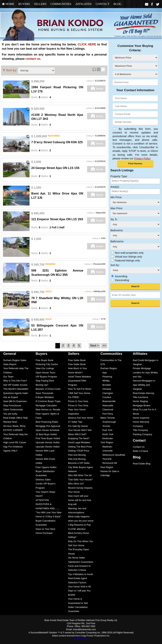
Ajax (104, 373)
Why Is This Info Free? (15, 381)
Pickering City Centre (47, 364)
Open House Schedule (48, 430)
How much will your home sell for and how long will (80, 500)
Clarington (107, 393)
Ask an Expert (11, 397)
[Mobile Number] (135, 122)
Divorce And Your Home (81, 418)
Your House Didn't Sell (80, 430)
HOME (8, 4)
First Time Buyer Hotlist (48, 438)
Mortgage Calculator (46, 405)
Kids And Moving (77, 459)
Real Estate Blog (142, 464)
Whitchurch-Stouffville (113, 455)
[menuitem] (8, 4)
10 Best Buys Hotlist (46, 434)
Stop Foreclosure (12, 405)
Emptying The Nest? (79, 438)
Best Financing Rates (47, 422)
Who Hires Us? (76, 484)
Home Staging (140, 401)
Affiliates (84, 4)
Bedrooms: (117, 230)
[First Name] (135, 98)
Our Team (8, 377)
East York (106, 430)
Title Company (140, 430)
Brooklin (106, 385)
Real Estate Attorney (144, 393)
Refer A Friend (140, 451)
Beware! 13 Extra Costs (48, 389)
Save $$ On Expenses (15, 401)
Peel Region (107, 467)
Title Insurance (141, 397)
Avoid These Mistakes (80, 377)
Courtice (106, 397)
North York (107, 434)
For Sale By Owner (78, 426)
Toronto (105, 426)
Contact (103, 4)
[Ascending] (112, 276)
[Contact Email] (135, 114)
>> (104, 346)
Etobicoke (107, 438)
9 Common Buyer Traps (48, 401)
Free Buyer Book (44, 360)
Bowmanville (108, 401)
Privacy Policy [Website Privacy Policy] (142, 158)
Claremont (107, 410)
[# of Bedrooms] (135, 74)
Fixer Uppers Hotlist (46, 467)
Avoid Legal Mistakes (79, 442)
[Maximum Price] (135, 66)
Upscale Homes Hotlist (48, 442)
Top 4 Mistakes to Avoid (80, 574)
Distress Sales (43, 480)
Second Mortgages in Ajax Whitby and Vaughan (144, 385)
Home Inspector (141, 418)
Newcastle (107, 405)
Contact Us (139, 447)
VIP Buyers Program (46, 377)
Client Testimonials (13, 410)
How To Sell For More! (80, 389)
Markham (106, 447)
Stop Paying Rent (45, 381)
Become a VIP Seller (79, 463)
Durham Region (109, 368)
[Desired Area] (135, 82)
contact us (33, 59)
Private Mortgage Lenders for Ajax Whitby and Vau (145, 372)
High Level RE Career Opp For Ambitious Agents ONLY (15, 447)
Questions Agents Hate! (16, 393)
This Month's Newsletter (16, 389)
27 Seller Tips (75, 422)
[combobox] (135, 181)
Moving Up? (42, 385)
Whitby (105, 381)
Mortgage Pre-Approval (48, 426)
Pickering (106, 377)
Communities (61, 4)
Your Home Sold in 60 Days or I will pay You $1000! (80, 591)
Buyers (24, 4)
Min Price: (116, 197)
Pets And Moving (77, 455)
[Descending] (112, 280)
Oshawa (106, 389)
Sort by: (115, 265)
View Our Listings (45, 368)
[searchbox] (135, 181)
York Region (107, 442)
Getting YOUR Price (79, 451)
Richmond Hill (109, 463)
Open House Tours (45, 373)
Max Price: (117, 208)
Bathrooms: (117, 241)
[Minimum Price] (135, 58)
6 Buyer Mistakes (45, 397)
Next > (95, 346)
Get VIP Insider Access (15, 385)
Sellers (40, 4)
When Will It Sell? (77, 434)
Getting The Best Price (80, 447)
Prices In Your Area (78, 401)
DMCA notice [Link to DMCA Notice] (81, 639)
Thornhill (106, 459)
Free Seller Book (77, 360)
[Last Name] (135, 106)
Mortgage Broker (142, 405)
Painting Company (143, 434)
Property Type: (119, 176)
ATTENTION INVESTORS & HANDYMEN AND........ (48, 504)
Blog (118, 4)
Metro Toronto (108, 418)
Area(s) (115, 187)
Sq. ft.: (114, 219)
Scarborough (108, 422)
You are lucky (10, 414)
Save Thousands (44, 393)
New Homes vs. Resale (48, 410)
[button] (135, 164)
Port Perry (107, 414)
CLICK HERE (87, 44)
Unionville (106, 451)
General (10, 354)
